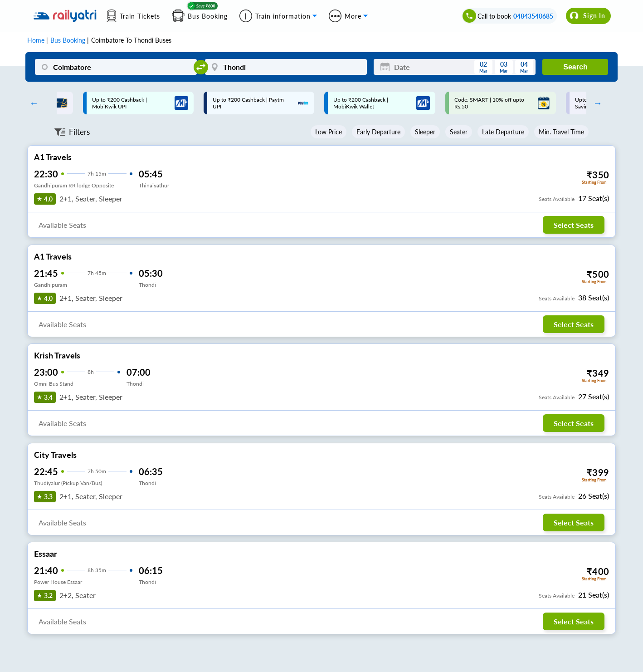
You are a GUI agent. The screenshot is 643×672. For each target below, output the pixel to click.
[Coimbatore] (116, 67)
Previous (32, 103)
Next (595, 103)
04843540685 (533, 16)
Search (575, 67)
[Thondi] (286, 67)
